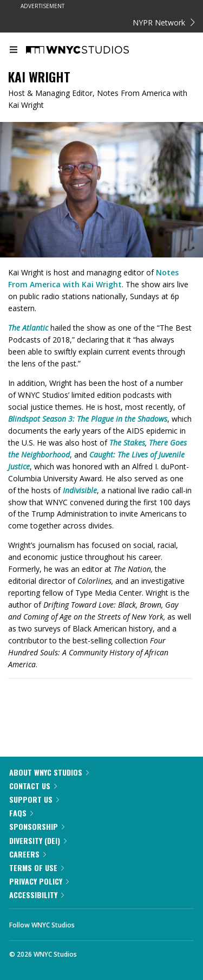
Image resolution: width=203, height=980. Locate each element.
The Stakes (127, 443)
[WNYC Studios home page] (91, 50)
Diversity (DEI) (38, 840)
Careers (28, 854)
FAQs (21, 813)
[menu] (14, 50)
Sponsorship (37, 826)
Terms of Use (37, 868)
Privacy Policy (39, 881)
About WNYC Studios (49, 772)
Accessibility (37, 895)
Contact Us (33, 786)
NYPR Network (164, 22)
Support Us (34, 799)
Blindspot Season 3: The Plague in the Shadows (88, 419)
